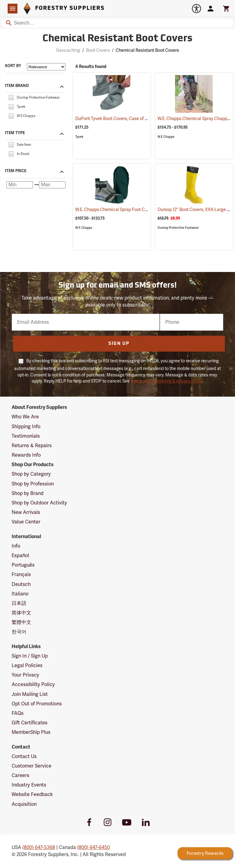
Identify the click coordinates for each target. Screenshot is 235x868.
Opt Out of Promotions (37, 704)
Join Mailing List (30, 694)
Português (23, 565)
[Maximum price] (52, 185)
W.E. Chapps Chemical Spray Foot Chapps (124, 210)
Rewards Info (26, 455)
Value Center (26, 522)
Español (20, 556)
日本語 (19, 603)
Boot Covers (98, 50)
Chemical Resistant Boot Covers (147, 50)
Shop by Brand (28, 493)
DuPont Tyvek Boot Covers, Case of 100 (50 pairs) (131, 119)
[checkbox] (11, 97)
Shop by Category (31, 474)
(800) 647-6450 (93, 847)
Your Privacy (25, 675)
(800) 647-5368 (39, 847)
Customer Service (32, 766)
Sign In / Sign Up (30, 656)
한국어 (19, 632)
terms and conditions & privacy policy (166, 381)
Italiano (20, 594)
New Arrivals (26, 512)
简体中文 (21, 613)
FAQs (18, 713)
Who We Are (25, 417)
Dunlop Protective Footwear (178, 228)
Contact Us (24, 757)
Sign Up (119, 344)
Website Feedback (32, 794)
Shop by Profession (33, 484)
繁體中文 (21, 622)
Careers (21, 776)
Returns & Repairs (32, 446)
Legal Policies (27, 666)
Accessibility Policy (33, 685)
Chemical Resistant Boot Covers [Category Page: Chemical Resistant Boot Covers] (117, 39)
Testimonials (26, 436)
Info (16, 546)
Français (21, 575)
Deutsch (21, 584)
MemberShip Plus (31, 732)
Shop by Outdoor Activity (39, 503)
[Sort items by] (46, 67)
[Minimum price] (20, 185)
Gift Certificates (30, 723)
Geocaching (68, 50)
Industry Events (29, 785)
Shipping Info (26, 427)
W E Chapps (166, 137)
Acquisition (24, 804)
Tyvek (79, 137)
